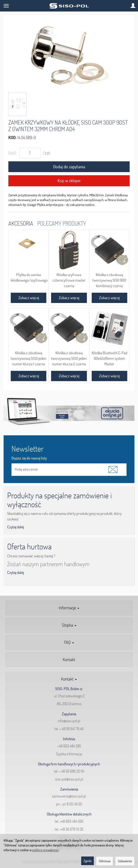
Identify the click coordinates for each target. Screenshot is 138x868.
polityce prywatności (45, 850)
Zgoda (88, 861)
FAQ (69, 642)
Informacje (69, 608)
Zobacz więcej (29, 298)
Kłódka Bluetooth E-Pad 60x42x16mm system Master (109, 358)
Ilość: (13, 153)
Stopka (69, 625)
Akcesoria (21, 223)
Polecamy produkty (62, 223)
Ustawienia (125, 861)
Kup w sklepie (69, 181)
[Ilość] (30, 153)
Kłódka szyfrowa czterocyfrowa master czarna (69, 280)
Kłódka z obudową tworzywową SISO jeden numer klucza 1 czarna (29, 358)
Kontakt (69, 660)
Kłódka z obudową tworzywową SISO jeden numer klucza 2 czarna (69, 358)
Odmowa (105, 861)
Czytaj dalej (16, 527)
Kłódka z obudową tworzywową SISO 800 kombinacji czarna (109, 280)
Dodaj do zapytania (69, 167)
